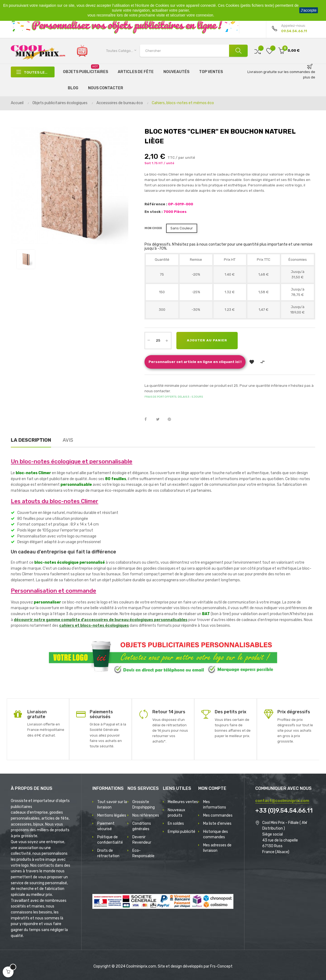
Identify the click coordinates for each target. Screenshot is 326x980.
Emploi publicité (182, 832)
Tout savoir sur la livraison (112, 805)
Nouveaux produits (177, 813)
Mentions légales (112, 815)
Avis (68, 440)
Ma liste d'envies (217, 824)
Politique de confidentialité (110, 840)
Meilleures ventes (183, 802)
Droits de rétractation (108, 853)
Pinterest (172, 420)
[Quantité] (158, 341)
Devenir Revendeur (142, 840)
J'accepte (309, 10)
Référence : (156, 204)
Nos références (146, 815)
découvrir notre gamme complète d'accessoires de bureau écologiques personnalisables (101, 620)
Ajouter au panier (207, 341)
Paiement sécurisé (106, 826)
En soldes (176, 824)
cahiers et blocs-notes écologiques (94, 626)
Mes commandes (218, 815)
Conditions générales (142, 826)
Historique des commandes (216, 834)
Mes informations (215, 805)
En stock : (154, 212)
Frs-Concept (221, 966)
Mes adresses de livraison (217, 848)
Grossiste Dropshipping (144, 805)
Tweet (160, 420)
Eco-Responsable (143, 853)
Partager (149, 420)
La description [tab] (31, 440)
